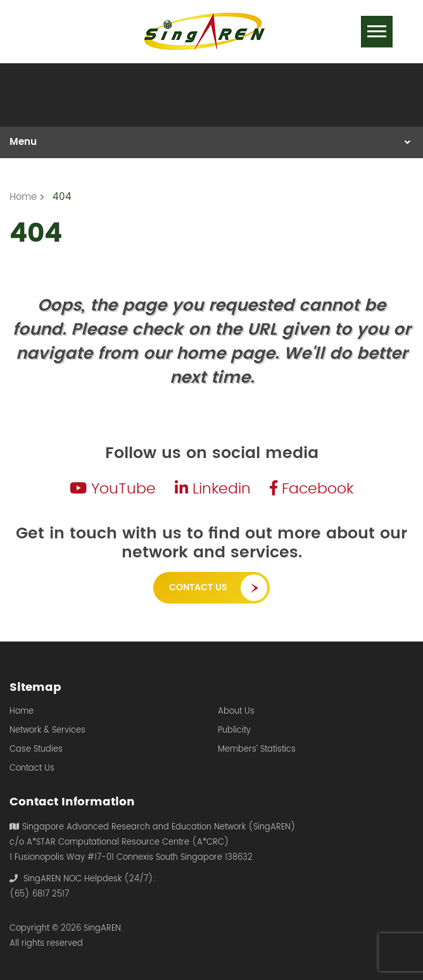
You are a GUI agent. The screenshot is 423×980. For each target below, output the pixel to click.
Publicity (234, 731)
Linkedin (213, 489)
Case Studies (36, 750)
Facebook (312, 489)
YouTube (113, 489)
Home (22, 712)
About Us (236, 712)
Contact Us (198, 587)
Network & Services (47, 731)
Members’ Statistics (257, 750)
